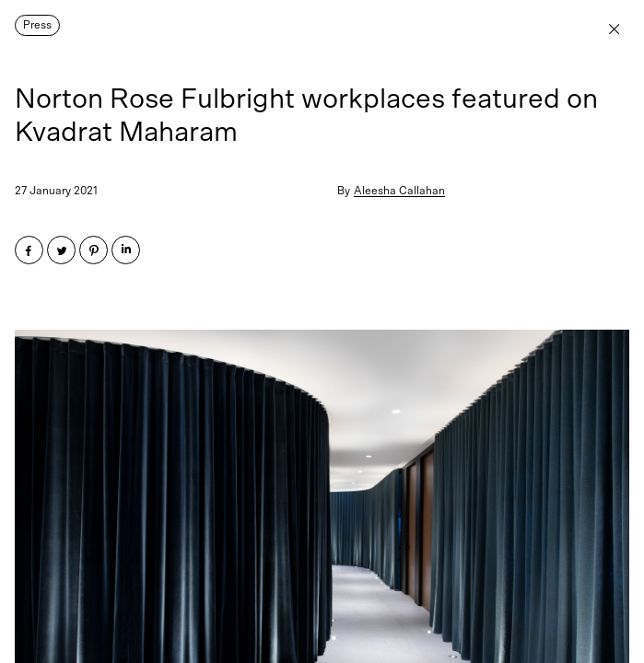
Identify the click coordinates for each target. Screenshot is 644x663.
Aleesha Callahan (399, 191)
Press (37, 25)
